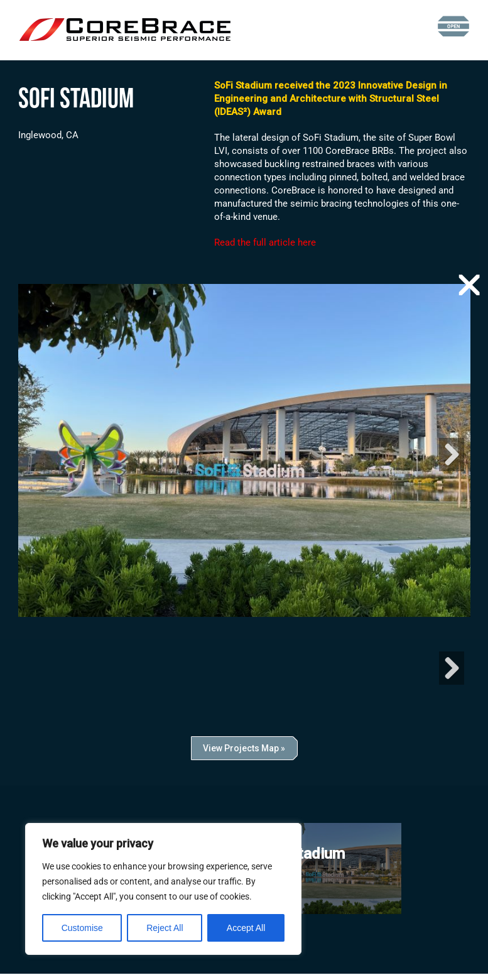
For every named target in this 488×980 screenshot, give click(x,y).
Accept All (246, 928)
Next (452, 458)
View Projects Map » (244, 754)
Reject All (165, 928)
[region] (163, 889)
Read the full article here (265, 242)
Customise (82, 928)
